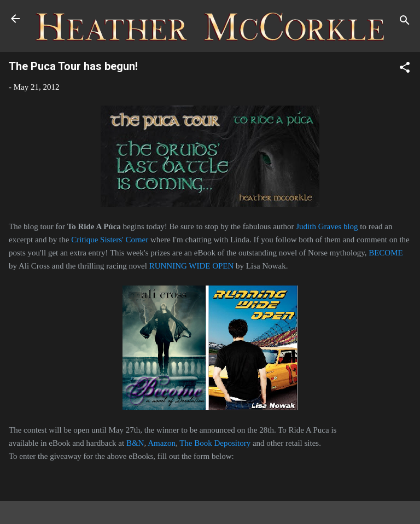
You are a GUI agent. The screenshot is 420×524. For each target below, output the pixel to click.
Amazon (162, 443)
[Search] (405, 22)
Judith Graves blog (327, 226)
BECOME (386, 253)
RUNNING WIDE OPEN (192, 266)
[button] (405, 69)
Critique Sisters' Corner (110, 240)
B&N (135, 443)
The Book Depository (215, 443)
